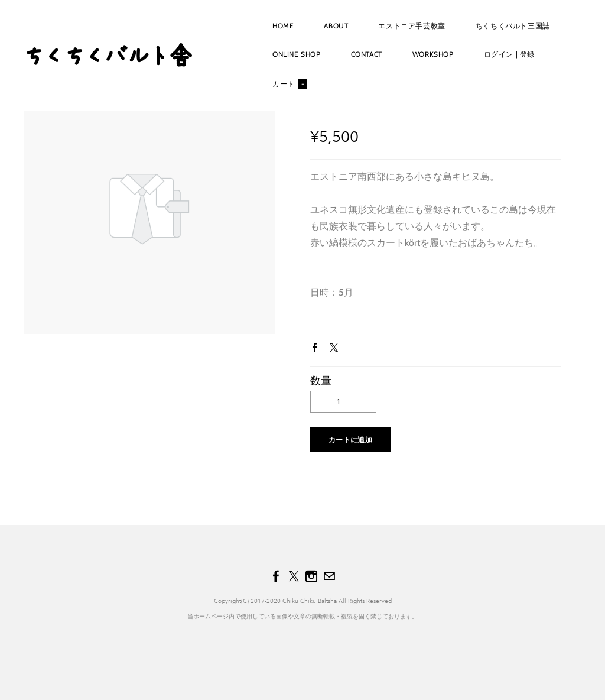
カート (290, 84)
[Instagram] (311, 576)
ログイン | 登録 (509, 54)
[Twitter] (294, 576)
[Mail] (329, 576)
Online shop (297, 54)
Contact (367, 54)
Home (283, 26)
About (336, 26)
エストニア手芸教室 (412, 26)
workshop (433, 54)
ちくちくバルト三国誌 (513, 26)
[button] (350, 440)
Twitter (336, 350)
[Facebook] (276, 576)
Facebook (317, 350)
